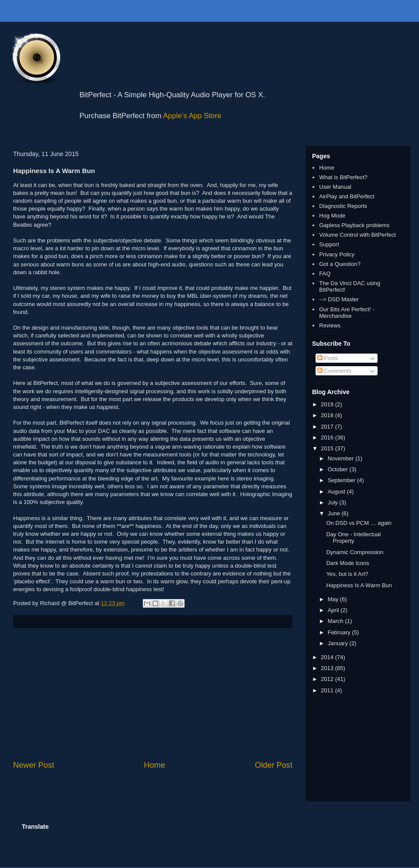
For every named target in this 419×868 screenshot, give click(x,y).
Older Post (274, 765)
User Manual (335, 187)
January (339, 643)
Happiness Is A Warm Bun (359, 585)
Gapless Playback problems (354, 225)
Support (329, 244)
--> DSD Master (339, 299)
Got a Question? (340, 264)
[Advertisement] (153, 694)
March (337, 621)
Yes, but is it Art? (347, 574)
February (340, 632)
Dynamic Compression (355, 552)
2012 (328, 679)
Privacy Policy (337, 254)
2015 (328, 448)
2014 (328, 657)
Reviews (330, 325)
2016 (328, 437)
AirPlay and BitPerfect (347, 196)
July (334, 502)
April (334, 610)
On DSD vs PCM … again (359, 523)
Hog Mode (332, 216)
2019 (328, 404)
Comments (334, 371)
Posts (328, 358)
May (334, 599)
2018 (328, 415)
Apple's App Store (192, 116)
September (342, 480)
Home (155, 765)
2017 (328, 427)
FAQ (325, 274)
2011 (328, 690)
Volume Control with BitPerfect (357, 235)
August (337, 492)
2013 (328, 668)
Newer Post (34, 765)
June (335, 513)
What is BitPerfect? (343, 177)
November (342, 458)
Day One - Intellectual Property (353, 538)
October (339, 469)
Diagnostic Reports (343, 206)
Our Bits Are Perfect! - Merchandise (347, 313)
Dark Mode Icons (347, 563)
